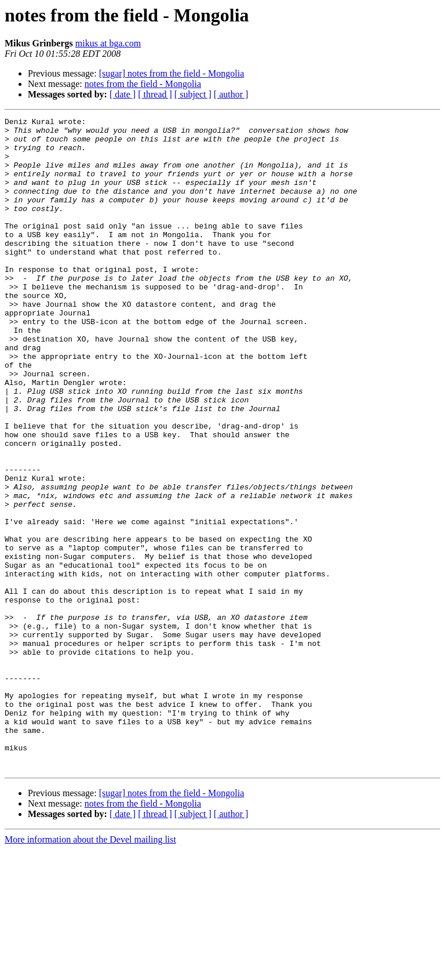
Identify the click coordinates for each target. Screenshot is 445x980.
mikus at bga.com (108, 43)
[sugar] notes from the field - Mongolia (172, 73)
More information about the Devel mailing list (90, 970)
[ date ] (123, 94)
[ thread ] (155, 94)
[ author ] (231, 94)
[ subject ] (193, 94)
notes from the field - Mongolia (143, 84)
